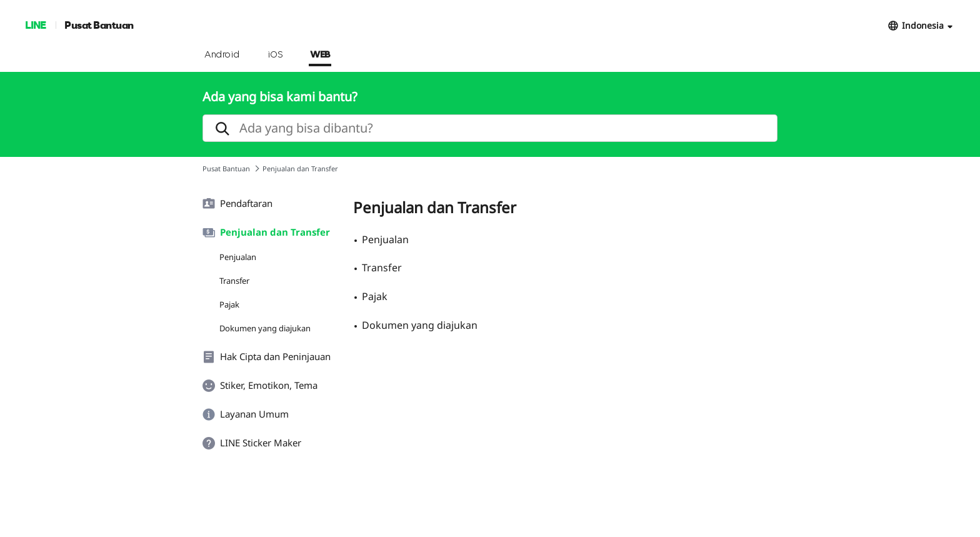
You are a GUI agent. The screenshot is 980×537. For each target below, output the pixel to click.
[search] (490, 128)
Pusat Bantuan (99, 25)
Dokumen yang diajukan (265, 328)
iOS (275, 55)
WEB (320, 55)
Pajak (229, 304)
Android (222, 55)
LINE (35, 25)
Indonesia (923, 25)
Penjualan (238, 257)
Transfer (234, 281)
